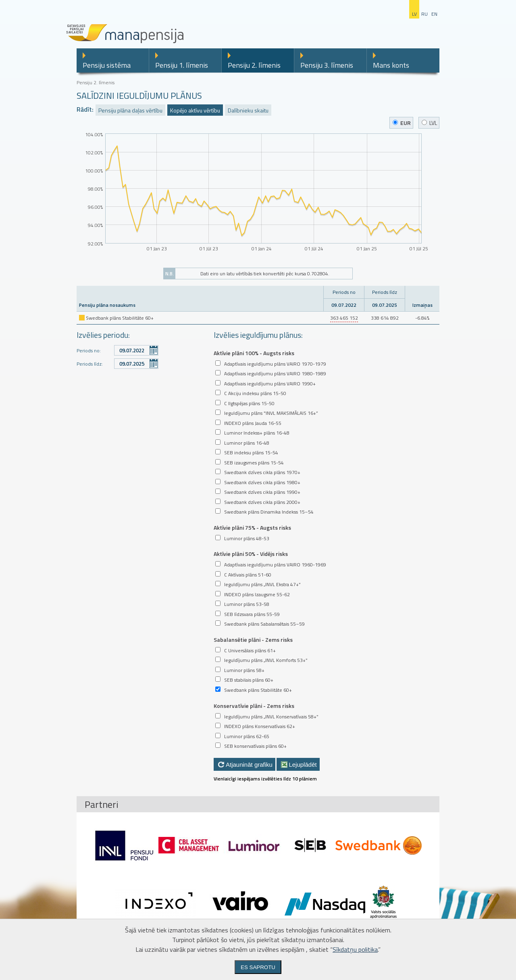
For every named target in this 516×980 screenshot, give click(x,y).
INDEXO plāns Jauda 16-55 (253, 423)
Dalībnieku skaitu (248, 110)
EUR (402, 123)
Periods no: (89, 351)
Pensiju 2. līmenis (254, 65)
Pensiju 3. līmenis (327, 65)
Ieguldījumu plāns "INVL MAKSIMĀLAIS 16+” (271, 413)
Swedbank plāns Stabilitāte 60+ (258, 690)
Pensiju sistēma (107, 65)
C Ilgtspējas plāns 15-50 (249, 403)
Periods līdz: (90, 364)
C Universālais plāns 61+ (250, 650)
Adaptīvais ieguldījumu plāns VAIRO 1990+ (270, 384)
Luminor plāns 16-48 (247, 443)
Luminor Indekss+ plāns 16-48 (257, 433)
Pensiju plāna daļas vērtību (130, 110)
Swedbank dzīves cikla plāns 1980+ (262, 482)
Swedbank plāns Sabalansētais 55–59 (264, 624)
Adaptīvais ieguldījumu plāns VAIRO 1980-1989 (275, 373)
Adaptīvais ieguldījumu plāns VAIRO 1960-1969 (275, 565)
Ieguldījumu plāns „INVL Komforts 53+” (266, 660)
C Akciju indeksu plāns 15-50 (255, 393)
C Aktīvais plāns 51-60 (248, 575)
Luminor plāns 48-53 (247, 538)
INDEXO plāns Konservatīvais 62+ (260, 726)
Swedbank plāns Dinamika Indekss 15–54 (269, 512)
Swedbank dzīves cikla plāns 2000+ (262, 502)
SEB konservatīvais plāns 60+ (255, 746)
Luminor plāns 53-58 (247, 604)
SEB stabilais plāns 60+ (249, 680)
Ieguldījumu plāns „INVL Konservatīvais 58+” (271, 717)
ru (424, 14)
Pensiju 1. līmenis (182, 65)
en (434, 14)
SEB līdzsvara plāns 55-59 (252, 614)
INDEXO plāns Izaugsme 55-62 (257, 594)
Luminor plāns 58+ (244, 670)
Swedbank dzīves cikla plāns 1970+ (262, 472)
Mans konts (391, 65)
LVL (429, 123)
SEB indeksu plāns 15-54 (251, 453)
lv (414, 14)
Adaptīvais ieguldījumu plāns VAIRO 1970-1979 (275, 364)
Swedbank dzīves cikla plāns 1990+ (262, 492)
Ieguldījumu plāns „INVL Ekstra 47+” (262, 584)
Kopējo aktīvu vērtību (195, 110)
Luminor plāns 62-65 (247, 736)
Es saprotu (258, 967)
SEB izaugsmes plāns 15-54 (254, 463)
